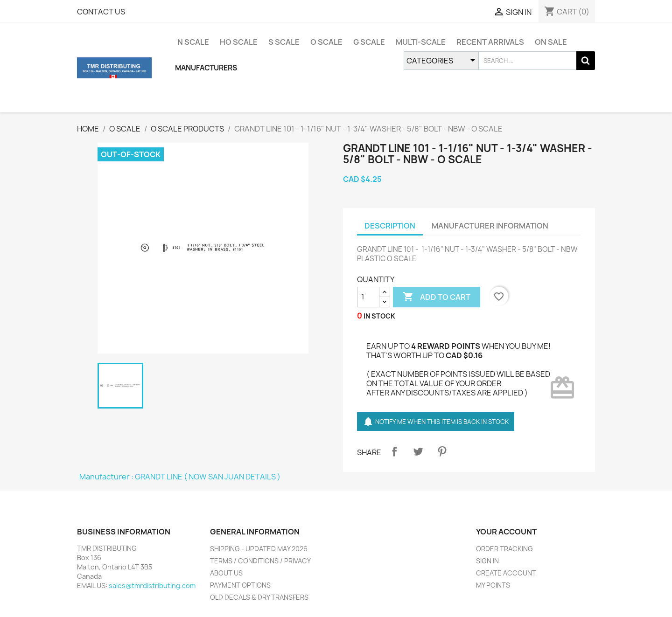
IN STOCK (379, 316)
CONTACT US (101, 12)
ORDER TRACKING (504, 549)
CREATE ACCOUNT (506, 573)
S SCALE (284, 42)
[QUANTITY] (368, 297)
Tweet (418, 451)
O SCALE (326, 42)
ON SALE (551, 42)
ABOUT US (226, 573)
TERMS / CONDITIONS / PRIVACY (260, 561)
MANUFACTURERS (206, 68)
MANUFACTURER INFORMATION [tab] (490, 226)
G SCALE (369, 42)
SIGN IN (487, 561)
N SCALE (193, 42)
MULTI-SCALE (421, 42)
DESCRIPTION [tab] (390, 226)
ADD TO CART (437, 297)
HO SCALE (239, 42)
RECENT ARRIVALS (490, 42)
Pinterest (442, 451)
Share (394, 451)
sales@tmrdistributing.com (152, 586)
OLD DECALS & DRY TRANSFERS (259, 597)
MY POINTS (493, 585)
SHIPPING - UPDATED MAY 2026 (259, 549)
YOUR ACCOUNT (506, 532)
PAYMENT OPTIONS (240, 585)
